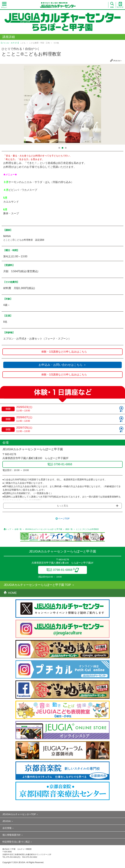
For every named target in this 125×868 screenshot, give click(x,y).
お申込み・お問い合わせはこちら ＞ (62, 365)
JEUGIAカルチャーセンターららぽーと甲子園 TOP (37, 585)
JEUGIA (7, 821)
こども (23, 43)
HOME (10, 593)
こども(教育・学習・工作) (39, 43)
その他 (56, 43)
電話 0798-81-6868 (63, 570)
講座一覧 (69, 529)
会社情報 (7, 828)
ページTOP (64, 519)
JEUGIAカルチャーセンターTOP (19, 814)
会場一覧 (18, 529)
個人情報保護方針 (12, 835)
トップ (8, 529)
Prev (4, 104)
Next (121, 104)
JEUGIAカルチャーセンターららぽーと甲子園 (44, 529)
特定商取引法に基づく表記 (16, 842)
